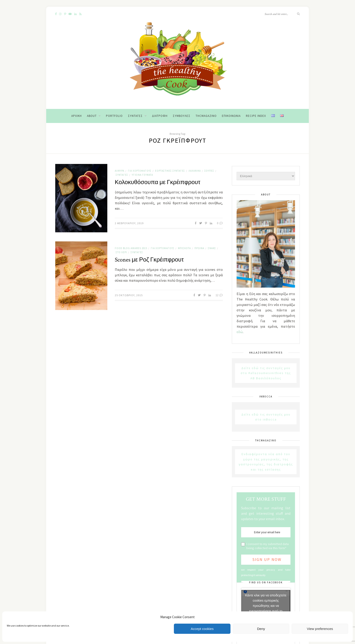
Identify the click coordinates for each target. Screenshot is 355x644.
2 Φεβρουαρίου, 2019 (129, 223)
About (92, 116)
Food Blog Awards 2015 (131, 248)
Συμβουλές (182, 116)
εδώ (240, 332)
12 (219, 295)
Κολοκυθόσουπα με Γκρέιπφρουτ (158, 182)
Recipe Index (256, 116)
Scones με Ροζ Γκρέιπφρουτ (149, 260)
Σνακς (212, 248)
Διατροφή (160, 116)
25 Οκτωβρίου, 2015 (129, 295)
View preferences (320, 629)
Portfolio (114, 116)
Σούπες (209, 171)
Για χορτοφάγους (140, 171)
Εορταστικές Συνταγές (170, 171)
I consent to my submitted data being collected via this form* (267, 546)
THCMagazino (206, 116)
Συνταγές (135, 116)
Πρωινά (199, 248)
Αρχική (77, 116)
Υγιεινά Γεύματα (142, 175)
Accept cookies (202, 629)
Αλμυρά (120, 171)
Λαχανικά (195, 171)
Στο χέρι (121, 252)
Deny (261, 629)
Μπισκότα (184, 248)
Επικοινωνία (231, 116)
